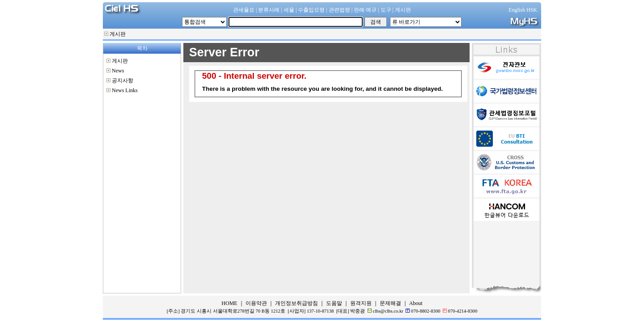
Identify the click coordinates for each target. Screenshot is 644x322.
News (118, 71)
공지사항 (123, 80)
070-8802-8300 (426, 311)
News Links (125, 90)
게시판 (118, 34)
